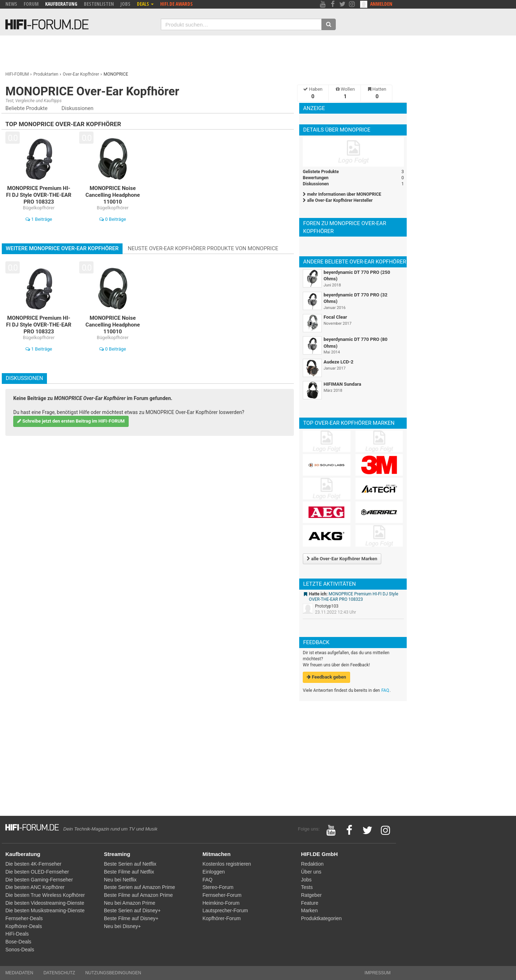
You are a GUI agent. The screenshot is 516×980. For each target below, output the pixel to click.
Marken (309, 910)
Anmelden (381, 4)
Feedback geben (326, 677)
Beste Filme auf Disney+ (131, 918)
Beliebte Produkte (27, 108)
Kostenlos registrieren (227, 864)
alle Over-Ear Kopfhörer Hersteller (338, 200)
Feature (310, 903)
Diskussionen (77, 108)
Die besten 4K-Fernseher (33, 864)
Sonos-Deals (20, 950)
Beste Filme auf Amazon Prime (138, 895)
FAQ (385, 690)
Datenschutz (59, 973)
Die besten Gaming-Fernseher (39, 880)
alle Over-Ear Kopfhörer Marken (342, 559)
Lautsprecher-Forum (225, 910)
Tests (307, 887)
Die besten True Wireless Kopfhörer (45, 895)
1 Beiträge (39, 219)
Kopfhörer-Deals (24, 926)
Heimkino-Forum (221, 903)
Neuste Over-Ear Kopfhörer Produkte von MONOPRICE (203, 248)
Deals (145, 4)
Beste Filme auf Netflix (129, 872)
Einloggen (214, 872)
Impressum (378, 973)
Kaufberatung (61, 4)
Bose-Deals (18, 942)
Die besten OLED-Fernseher (37, 872)
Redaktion (312, 864)
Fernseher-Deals (24, 918)
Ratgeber (311, 895)
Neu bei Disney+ (122, 926)
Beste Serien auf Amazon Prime (139, 887)
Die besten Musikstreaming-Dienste (45, 910)
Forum (31, 4)
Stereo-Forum (218, 887)
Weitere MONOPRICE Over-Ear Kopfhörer (62, 248)
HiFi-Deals (17, 934)
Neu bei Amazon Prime (130, 903)
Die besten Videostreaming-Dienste (45, 903)
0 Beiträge (113, 219)
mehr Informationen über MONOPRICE (342, 194)
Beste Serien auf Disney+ (132, 910)
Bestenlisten (99, 4)
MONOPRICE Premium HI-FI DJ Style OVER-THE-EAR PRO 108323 (353, 597)
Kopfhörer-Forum (222, 918)
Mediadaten (19, 973)
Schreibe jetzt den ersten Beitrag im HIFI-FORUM (71, 421)
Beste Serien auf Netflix (130, 864)
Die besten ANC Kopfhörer (35, 887)
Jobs (125, 4)
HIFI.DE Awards (176, 4)
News (11, 4)
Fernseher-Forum (222, 895)
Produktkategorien (321, 918)
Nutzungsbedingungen (113, 973)
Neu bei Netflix (120, 880)
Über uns (311, 872)
